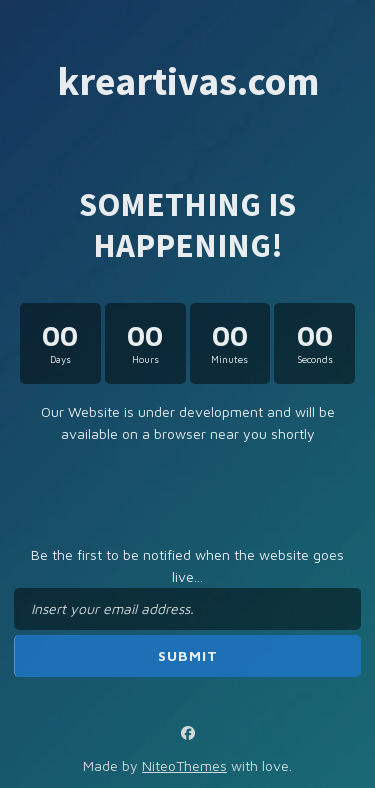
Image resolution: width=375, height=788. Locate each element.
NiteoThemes (184, 765)
